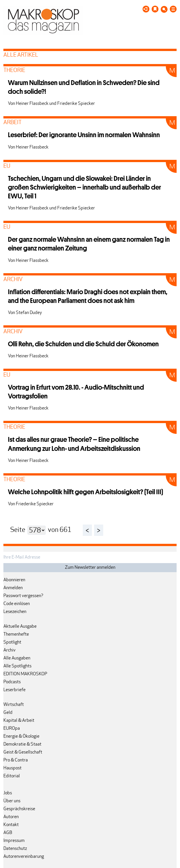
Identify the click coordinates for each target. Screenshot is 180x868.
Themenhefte (16, 634)
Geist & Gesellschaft (23, 752)
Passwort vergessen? (23, 596)
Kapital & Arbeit (19, 721)
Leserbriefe (14, 690)
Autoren (11, 817)
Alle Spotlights (17, 666)
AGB (8, 833)
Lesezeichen (15, 612)
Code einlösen (17, 604)
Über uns (12, 801)
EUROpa (12, 729)
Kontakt (11, 825)
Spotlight (12, 642)
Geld (8, 713)
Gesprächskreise (19, 809)
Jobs (8, 793)
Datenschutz (15, 849)
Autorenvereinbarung (24, 857)
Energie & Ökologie (21, 737)
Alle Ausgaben (17, 658)
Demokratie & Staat (22, 744)
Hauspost (12, 768)
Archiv (9, 650)
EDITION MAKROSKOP (25, 674)
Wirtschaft (14, 705)
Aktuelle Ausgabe (20, 627)
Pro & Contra (16, 760)
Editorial (12, 776)
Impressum (14, 841)
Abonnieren (14, 580)
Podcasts (12, 682)
